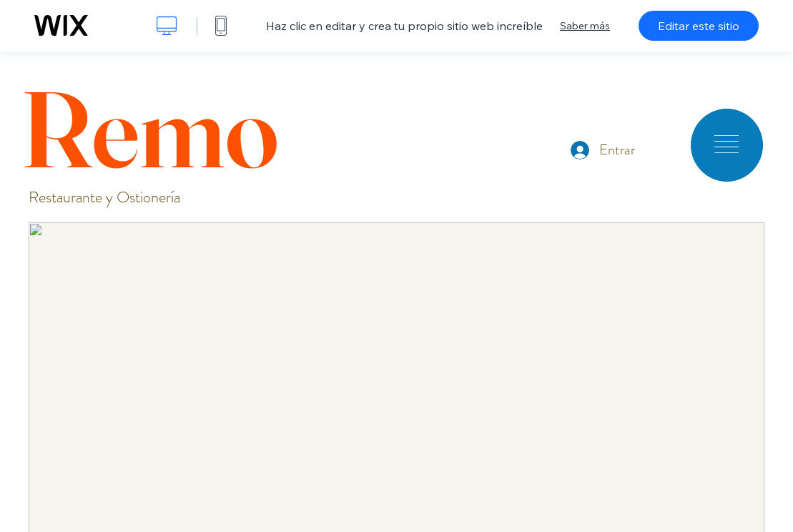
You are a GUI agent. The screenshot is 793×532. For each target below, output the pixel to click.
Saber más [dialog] (585, 26)
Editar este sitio (699, 26)
